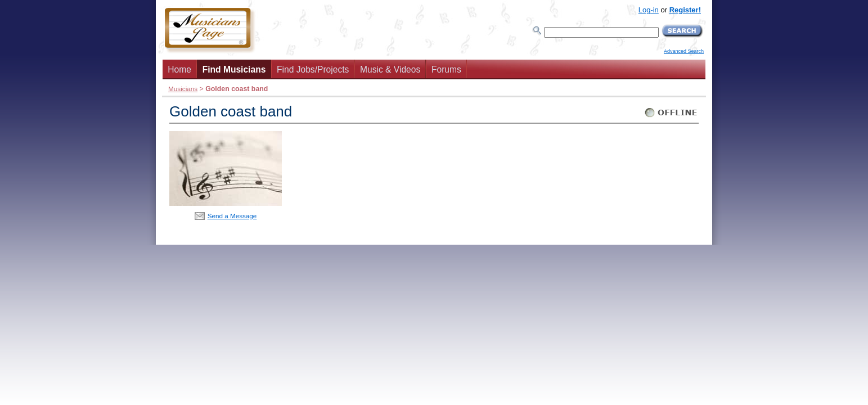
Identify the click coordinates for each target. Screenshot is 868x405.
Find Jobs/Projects (313, 69)
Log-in (649, 10)
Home (179, 69)
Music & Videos (390, 69)
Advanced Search (684, 51)
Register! (685, 10)
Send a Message (232, 216)
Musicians (183, 89)
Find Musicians (234, 69)
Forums (446, 69)
